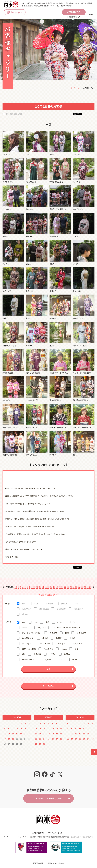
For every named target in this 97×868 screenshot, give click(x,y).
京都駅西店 (61, 609)
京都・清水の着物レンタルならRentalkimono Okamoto (49, 863)
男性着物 (53, 633)
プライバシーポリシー (56, 833)
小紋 (36, 623)
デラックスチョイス (29, 660)
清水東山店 (44, 609)
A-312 (62, 660)
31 (90, 587)
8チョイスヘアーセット (66, 623)
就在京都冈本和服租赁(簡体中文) (39, 837)
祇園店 (64, 604)
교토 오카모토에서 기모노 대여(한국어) (82, 837)
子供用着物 (81, 633)
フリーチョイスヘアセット (32, 633)
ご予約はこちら (74, 12)
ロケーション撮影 (29, 649)
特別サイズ (78, 644)
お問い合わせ (38, 833)
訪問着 (59, 639)
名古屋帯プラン (28, 639)
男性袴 (45, 639)
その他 (75, 660)
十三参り (53, 655)
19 (57, 587)
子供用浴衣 (27, 644)
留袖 (77, 649)
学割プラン (42, 628)
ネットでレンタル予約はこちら (48, 799)
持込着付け (49, 649)
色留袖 (67, 655)
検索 (48, 670)
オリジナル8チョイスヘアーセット (67, 628)
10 (32, 587)
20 (60, 587)
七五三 (64, 649)
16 (48, 587)
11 (34, 587)
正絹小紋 (37, 655)
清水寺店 (49, 604)
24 (71, 587)
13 (40, 587)
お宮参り (48, 660)
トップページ (75, 88)
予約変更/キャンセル (74, 17)
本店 (36, 604)
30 (88, 587)
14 (43, 587)
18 (54, 587)
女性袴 (72, 639)
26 (76, 587)
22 (65, 587)
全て (24, 604)
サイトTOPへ (48, 687)
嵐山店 (25, 615)
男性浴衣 (62, 644)
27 (79, 587)
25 (74, 587)
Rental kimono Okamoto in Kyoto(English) (16, 837)
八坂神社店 (27, 609)
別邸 (76, 604)
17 (51, 587)
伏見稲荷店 (79, 609)
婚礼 (24, 655)
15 (46, 587)
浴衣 (47, 623)
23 (68, 587)
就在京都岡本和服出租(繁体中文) (60, 837)
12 (37, 587)
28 (82, 587)
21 (62, 587)
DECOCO (26, 628)
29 (85, 587)
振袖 (67, 633)
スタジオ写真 (45, 644)
